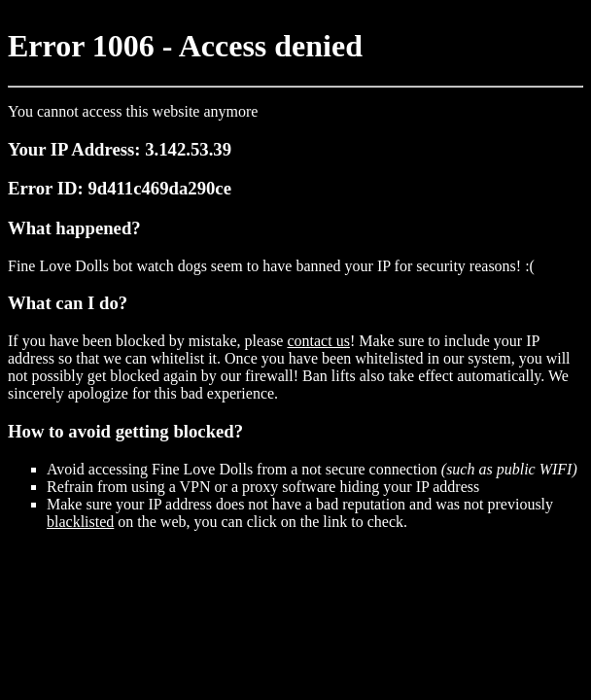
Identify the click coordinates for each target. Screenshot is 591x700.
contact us (318, 341)
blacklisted (80, 522)
